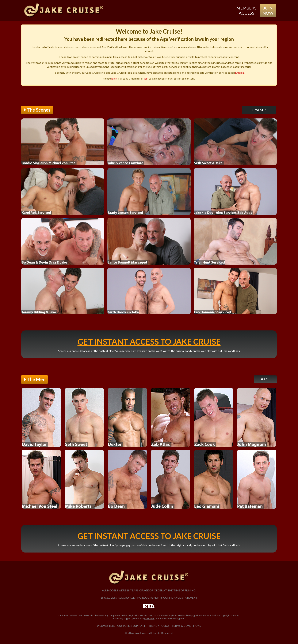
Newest (258, 110)
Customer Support (131, 626)
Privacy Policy (159, 626)
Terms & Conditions (186, 626)
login (114, 78)
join (146, 78)
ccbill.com (149, 618)
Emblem (240, 73)
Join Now (268, 10)
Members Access (246, 10)
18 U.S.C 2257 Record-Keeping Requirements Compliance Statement (149, 598)
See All (265, 379)
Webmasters (106, 626)
